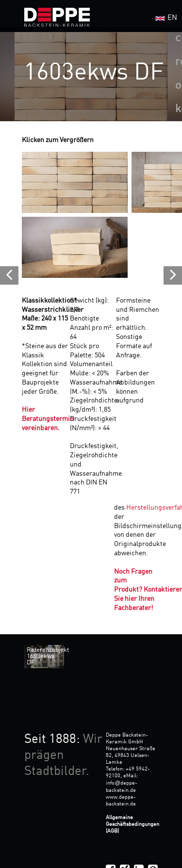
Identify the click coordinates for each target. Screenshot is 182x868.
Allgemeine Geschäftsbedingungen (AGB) (132, 824)
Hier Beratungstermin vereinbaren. (48, 419)
